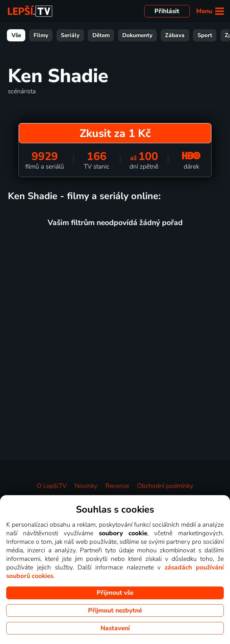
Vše (16, 35)
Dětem (101, 35)
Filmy (41, 35)
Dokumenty (137, 35)
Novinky (86, 486)
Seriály (70, 35)
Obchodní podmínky (165, 486)
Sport (205, 35)
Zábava (175, 35)
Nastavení (115, 628)
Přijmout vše (115, 593)
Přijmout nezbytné (115, 610)
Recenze (117, 486)
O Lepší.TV (52, 486)
